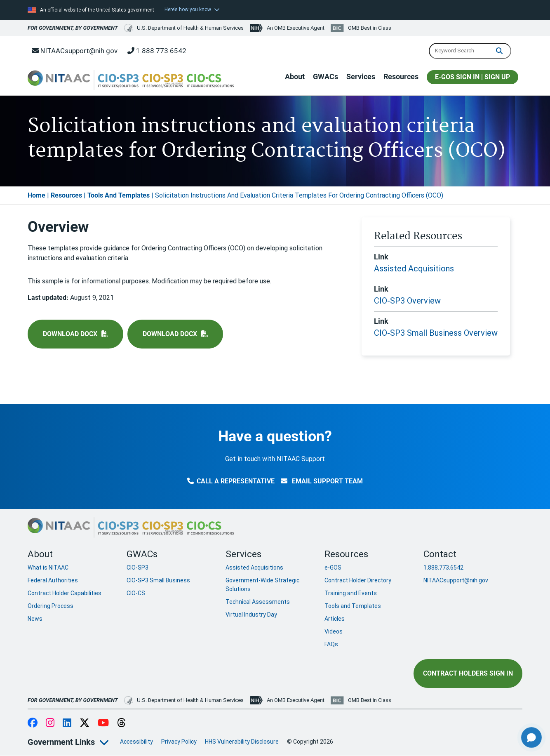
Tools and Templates (353, 606)
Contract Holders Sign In (468, 673)
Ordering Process (51, 606)
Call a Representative (231, 481)
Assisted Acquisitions (414, 268)
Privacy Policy (179, 742)
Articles (335, 619)
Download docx (70, 334)
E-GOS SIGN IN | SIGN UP (472, 77)
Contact (440, 554)
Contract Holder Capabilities (65, 593)
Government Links (61, 742)
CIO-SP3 (137, 568)
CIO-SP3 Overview (407, 301)
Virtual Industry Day (251, 615)
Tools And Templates (119, 195)
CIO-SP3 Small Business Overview (436, 333)
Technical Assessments (258, 602)
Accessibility (136, 742)
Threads (121, 723)
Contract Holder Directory (358, 580)
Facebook (33, 723)
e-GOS (333, 568)
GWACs (326, 77)
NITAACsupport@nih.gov (75, 51)
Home (36, 195)
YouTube (103, 723)
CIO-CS (136, 593)
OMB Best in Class (370, 28)
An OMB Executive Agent (296, 28)
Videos (334, 631)
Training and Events (351, 593)
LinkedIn (67, 723)
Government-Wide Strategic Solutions (262, 585)
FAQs (331, 644)
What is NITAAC (48, 568)
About (295, 77)
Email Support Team (322, 481)
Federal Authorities (53, 580)
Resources (401, 77)
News (35, 619)
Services (361, 77)
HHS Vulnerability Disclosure (242, 742)
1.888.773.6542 (157, 51)
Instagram (50, 723)
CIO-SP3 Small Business (158, 580)
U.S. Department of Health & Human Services (184, 28)
